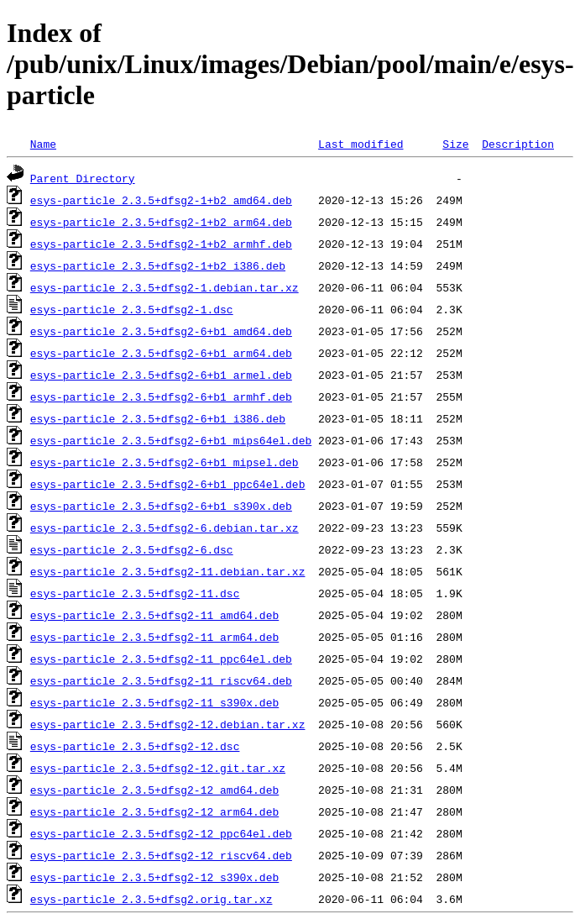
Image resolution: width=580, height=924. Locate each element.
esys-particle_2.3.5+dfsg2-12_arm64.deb (154, 811)
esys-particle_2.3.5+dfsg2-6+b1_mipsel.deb (165, 462)
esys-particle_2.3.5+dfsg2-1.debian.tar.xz (165, 287)
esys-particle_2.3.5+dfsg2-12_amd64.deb (154, 790)
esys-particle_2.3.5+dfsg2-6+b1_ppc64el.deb (168, 484)
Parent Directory (83, 178)
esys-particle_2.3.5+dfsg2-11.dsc (135, 593)
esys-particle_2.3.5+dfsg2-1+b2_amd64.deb (161, 200)
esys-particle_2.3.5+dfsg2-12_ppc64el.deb (161, 833)
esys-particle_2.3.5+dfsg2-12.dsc (135, 746)
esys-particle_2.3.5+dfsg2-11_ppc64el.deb (161, 659)
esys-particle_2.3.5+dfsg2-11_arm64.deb (154, 637)
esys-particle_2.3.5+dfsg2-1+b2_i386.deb (158, 265)
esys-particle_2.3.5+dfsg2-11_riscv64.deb (161, 680)
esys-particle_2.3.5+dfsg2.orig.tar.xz (152, 899)
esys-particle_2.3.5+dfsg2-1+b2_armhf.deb (161, 244)
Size (455, 144)
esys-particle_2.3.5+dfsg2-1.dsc (132, 309)
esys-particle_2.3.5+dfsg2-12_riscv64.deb (161, 855)
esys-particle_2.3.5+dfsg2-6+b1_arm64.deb (161, 353)
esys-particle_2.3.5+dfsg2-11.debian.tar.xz (168, 571)
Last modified (361, 144)
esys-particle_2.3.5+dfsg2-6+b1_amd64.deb (161, 331)
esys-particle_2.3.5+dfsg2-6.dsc (132, 549)
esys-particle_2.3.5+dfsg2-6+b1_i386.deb (158, 418)
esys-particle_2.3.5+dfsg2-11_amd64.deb (154, 615)
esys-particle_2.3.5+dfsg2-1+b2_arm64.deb (161, 222)
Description (518, 144)
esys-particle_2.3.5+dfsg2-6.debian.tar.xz (165, 528)
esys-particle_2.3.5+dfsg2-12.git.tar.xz (158, 768)
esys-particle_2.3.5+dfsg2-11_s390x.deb (154, 702)
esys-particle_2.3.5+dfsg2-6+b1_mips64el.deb (171, 440)
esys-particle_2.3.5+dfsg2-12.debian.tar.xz (168, 724)
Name (43, 144)
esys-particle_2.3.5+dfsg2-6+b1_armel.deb (161, 375)
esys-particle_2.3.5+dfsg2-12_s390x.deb (154, 877)
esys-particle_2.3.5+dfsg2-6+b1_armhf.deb (161, 396)
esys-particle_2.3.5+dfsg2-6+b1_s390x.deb (161, 506)
